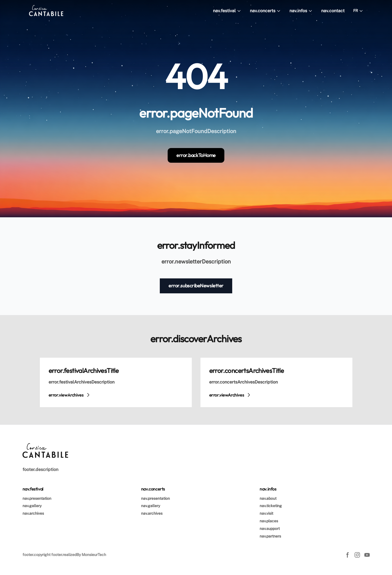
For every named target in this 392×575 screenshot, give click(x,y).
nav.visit (266, 513)
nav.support (270, 529)
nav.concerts (265, 11)
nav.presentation (37, 498)
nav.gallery (32, 506)
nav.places (269, 521)
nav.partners (270, 536)
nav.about (268, 498)
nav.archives (33, 513)
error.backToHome (196, 155)
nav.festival (227, 11)
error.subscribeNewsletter (196, 286)
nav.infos (301, 11)
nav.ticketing (271, 506)
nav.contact (333, 11)
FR (358, 11)
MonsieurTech (94, 555)
